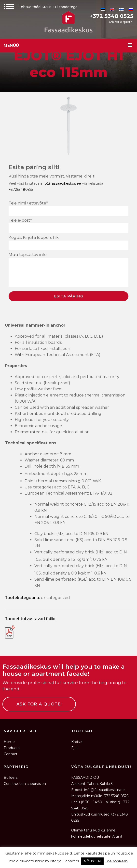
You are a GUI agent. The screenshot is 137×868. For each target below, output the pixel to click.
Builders (11, 778)
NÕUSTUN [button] (92, 861)
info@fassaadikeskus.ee (61, 183)
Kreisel (77, 742)
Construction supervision (25, 784)
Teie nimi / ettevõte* (68, 208)
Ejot (75, 748)
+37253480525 (21, 190)
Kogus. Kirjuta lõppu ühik (68, 243)
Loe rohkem (116, 861)
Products (12, 748)
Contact (11, 754)
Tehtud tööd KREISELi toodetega (41, 7)
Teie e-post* (68, 226)
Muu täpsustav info (68, 271)
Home (9, 742)
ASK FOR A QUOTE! (39, 704)
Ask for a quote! (121, 22)
